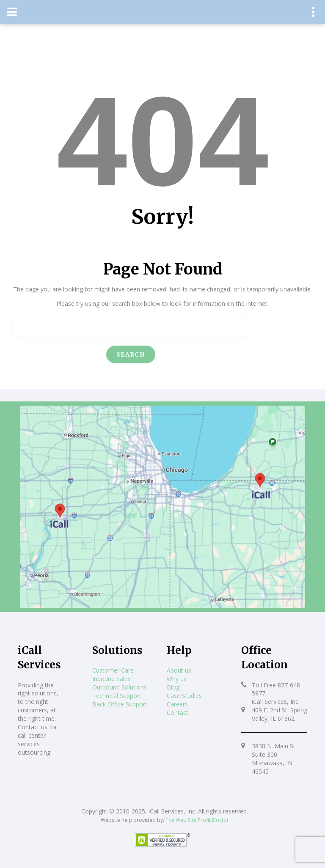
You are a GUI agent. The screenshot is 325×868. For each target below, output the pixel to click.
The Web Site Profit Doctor (197, 820)
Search (131, 354)
